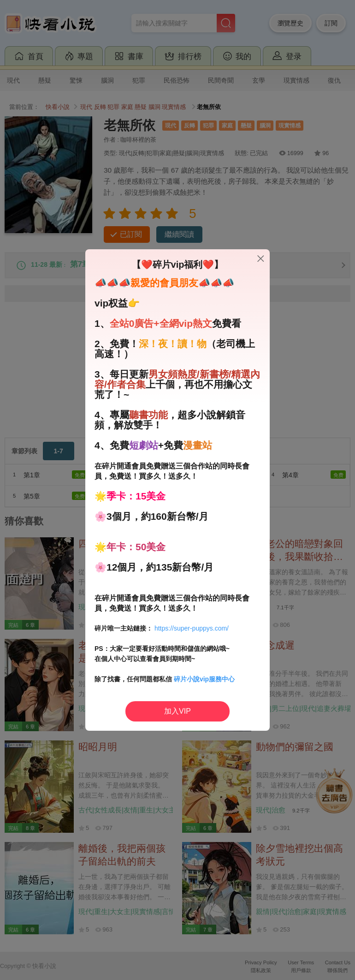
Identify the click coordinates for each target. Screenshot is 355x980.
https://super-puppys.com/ (192, 628)
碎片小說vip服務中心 (204, 679)
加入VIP (177, 711)
